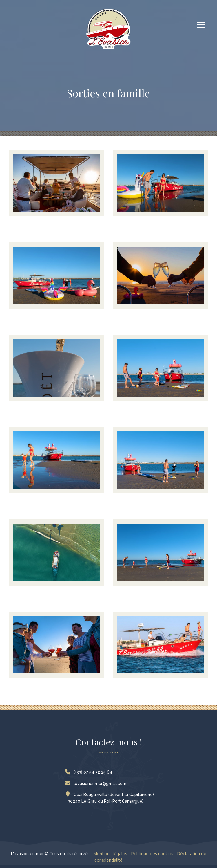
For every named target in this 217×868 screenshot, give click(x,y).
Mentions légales (110, 854)
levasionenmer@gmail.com (97, 784)
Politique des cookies (152, 854)
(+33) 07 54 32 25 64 (90, 772)
